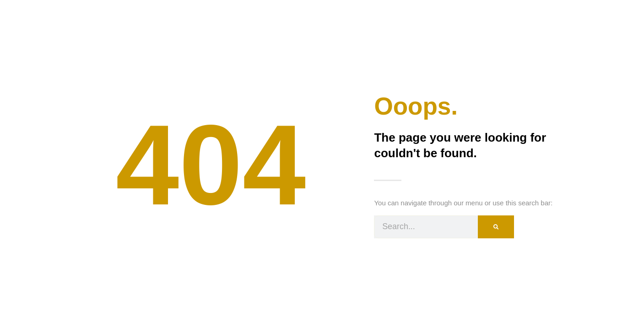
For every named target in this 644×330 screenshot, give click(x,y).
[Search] (496, 227)
